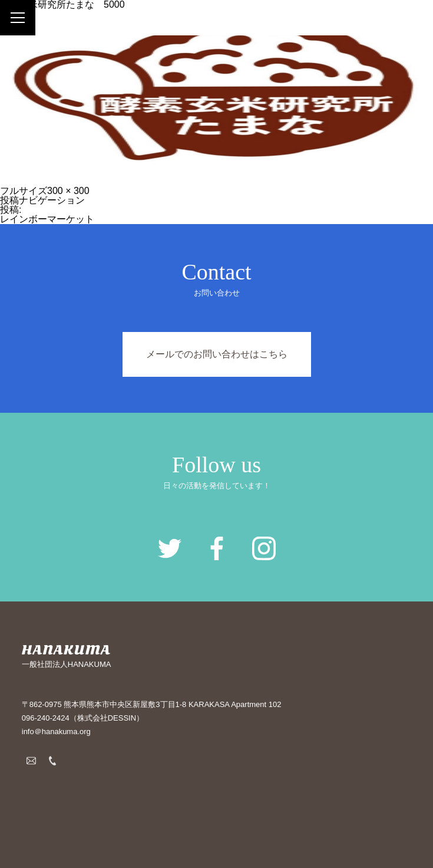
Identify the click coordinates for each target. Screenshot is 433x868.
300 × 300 (68, 191)
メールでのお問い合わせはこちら (217, 354)
